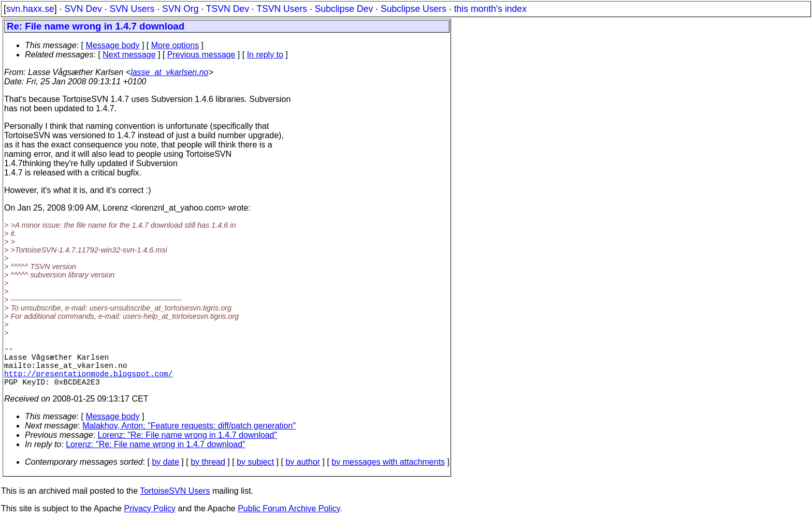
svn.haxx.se (30, 9)
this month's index (490, 9)
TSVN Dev (228, 9)
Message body (112, 45)
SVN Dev (83, 9)
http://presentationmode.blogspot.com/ (88, 381)
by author (303, 472)
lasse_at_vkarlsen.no (169, 72)
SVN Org (180, 9)
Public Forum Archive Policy (289, 519)
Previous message (201, 55)
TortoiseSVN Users (175, 501)
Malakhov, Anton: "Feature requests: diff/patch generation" (189, 436)
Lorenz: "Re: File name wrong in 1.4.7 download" (188, 445)
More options (175, 45)
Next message (129, 55)
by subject (255, 472)
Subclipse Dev (344, 9)
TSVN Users (282, 9)
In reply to (265, 55)
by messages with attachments (388, 472)
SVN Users (132, 9)
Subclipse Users (414, 9)
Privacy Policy (150, 519)
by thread (208, 472)
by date (165, 472)
